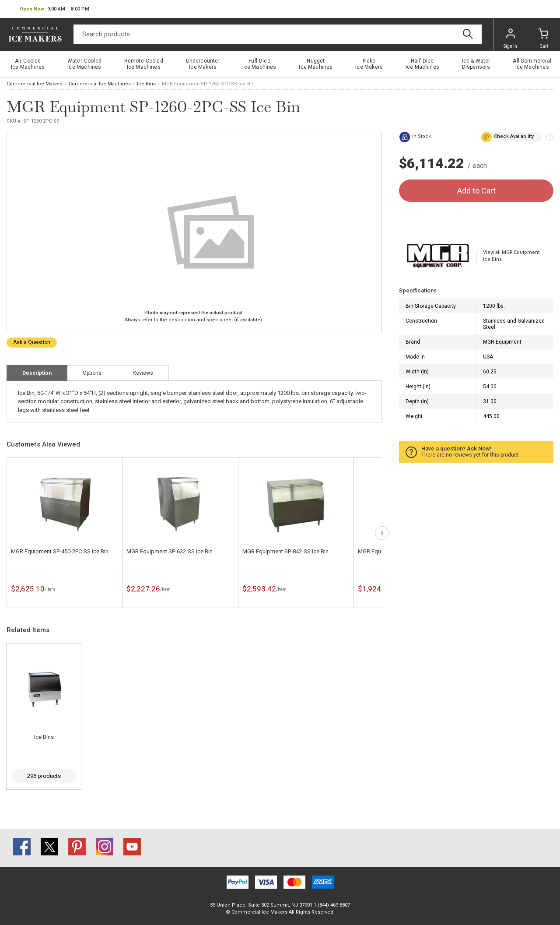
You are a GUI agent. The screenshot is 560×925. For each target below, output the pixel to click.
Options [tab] (92, 373)
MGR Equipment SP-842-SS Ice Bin (285, 551)
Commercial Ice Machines (100, 84)
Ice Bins (146, 84)
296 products (44, 776)
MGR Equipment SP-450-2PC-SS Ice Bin (60, 551)
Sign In (510, 39)
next (382, 533)
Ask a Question (32, 342)
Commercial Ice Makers (35, 84)
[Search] (278, 34)
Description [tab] (37, 373)
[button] (54, 9)
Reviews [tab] (143, 373)
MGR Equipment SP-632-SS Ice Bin (170, 551)
